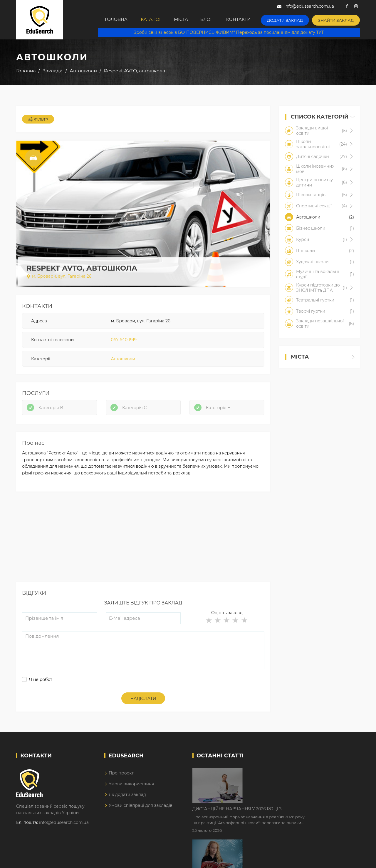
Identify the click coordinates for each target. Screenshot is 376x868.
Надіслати (143, 702)
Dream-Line (348, 859)
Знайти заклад (338, 19)
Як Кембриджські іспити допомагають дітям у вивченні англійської (300, 813)
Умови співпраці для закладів (141, 808)
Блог (212, 20)
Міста (183, 20)
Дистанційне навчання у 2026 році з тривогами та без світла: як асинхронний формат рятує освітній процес (294, 776)
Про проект (121, 776)
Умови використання (131, 787)
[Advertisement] (143, 544)
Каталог (150, 20)
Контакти (246, 20)
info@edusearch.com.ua (64, 825)
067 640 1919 (124, 341)
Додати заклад (290, 19)
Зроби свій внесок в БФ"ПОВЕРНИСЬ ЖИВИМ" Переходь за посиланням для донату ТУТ (231, 32)
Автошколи (123, 360)
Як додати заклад (127, 797)
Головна (113, 20)
